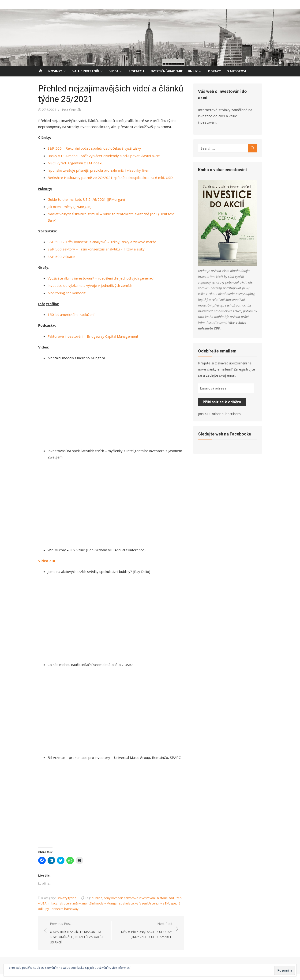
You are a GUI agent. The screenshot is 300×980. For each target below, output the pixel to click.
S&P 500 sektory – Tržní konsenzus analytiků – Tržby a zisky (93, 243)
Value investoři (86, 71)
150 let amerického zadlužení (68, 308)
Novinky (55, 71)
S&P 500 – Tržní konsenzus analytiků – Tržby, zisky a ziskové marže (99, 236)
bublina (94, 904)
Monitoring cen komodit (64, 287)
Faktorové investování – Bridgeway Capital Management (90, 330)
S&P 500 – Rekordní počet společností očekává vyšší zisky (91, 148)
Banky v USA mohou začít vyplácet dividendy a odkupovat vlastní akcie (101, 156)
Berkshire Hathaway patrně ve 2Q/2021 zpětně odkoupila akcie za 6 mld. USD (107, 178)
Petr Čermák (68, 110)
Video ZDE (44, 559)
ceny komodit (110, 904)
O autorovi (236, 71)
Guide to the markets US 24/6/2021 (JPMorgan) (83, 199)
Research (136, 71)
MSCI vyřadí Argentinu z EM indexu (72, 163)
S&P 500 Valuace (58, 250)
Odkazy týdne (63, 904)
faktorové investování (137, 904)
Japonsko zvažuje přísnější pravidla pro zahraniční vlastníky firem (96, 170)
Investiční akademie (166, 71)
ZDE (246, 313)
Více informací (121, 968)
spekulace (121, 909)
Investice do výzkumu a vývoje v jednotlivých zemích (87, 279)
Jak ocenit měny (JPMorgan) (66, 207)
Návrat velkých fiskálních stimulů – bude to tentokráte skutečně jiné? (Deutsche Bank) (113, 214)
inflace (47, 909)
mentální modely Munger (95, 909)
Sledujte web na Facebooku (226, 418)
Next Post (144, 936)
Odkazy (214, 71)
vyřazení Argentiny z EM (147, 909)
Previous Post (76, 939)
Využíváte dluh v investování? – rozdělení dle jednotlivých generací (97, 272)
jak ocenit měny (64, 909)
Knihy (193, 71)
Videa (114, 71)
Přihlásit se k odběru (223, 386)
